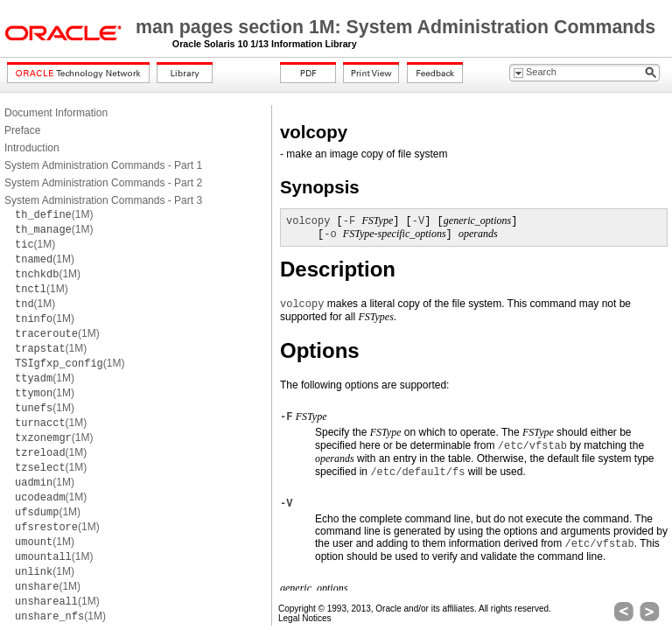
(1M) (54, 214)
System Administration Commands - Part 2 (103, 183)
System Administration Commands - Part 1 (103, 165)
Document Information (56, 113)
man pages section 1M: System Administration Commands (395, 27)
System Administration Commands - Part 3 (103, 200)
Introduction (32, 148)
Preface (22, 130)
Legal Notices (305, 618)
